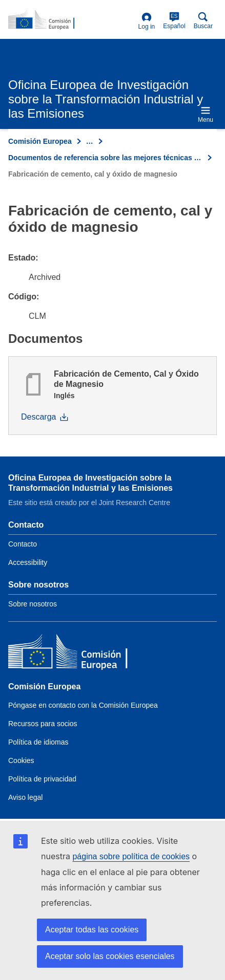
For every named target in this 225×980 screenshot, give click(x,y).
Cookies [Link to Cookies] (21, 760)
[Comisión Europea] (83, 654)
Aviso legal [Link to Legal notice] (25, 797)
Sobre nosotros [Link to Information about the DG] (33, 604)
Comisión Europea (40, 141)
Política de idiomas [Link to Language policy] (38, 742)
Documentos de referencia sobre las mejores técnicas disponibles (105, 158)
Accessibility (28, 562)
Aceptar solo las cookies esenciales (110, 956)
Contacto (23, 544)
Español (174, 21)
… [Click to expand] (90, 141)
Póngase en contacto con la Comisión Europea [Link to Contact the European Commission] (83, 705)
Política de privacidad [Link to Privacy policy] (42, 779)
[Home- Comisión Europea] (71, 20)
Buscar (203, 21)
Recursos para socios (43, 724)
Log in (147, 21)
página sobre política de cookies (131, 856)
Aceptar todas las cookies (92, 930)
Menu (206, 114)
